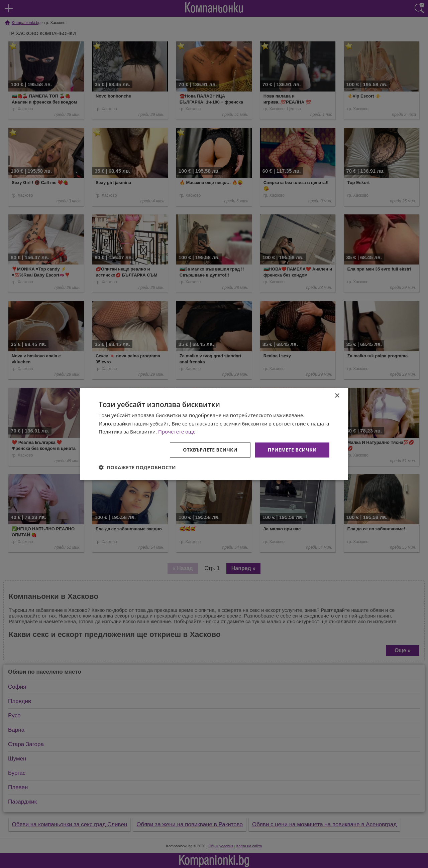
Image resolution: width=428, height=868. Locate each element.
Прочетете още (177, 431)
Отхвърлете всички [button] (210, 450)
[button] (137, 467)
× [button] (337, 396)
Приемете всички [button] (292, 450)
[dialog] (214, 434)
